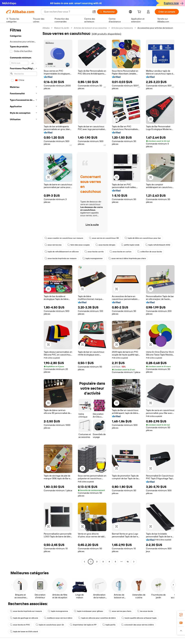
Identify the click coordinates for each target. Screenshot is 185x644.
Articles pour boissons (122, 28)
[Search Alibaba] (67, 12)
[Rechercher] (107, 12)
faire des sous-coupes (78, 245)
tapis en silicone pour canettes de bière (97, 618)
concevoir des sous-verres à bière (137, 625)
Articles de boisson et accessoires (90, 28)
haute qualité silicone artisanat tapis (139, 618)
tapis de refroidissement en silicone (62, 252)
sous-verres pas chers (120, 611)
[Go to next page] (134, 562)
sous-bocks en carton (120, 252)
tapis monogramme (92, 258)
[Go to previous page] (84, 562)
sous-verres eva (53, 245)
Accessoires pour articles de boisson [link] (155, 28)
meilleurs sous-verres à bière (58, 618)
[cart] (140, 12)
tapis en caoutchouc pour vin (50, 625)
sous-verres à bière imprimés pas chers (127, 258)
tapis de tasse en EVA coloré (24, 632)
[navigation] (23, 295)
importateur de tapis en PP (83, 625)
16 (128, 562)
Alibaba (46, 28)
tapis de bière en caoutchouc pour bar (143, 238)
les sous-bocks (145, 611)
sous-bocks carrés (94, 252)
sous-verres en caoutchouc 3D (104, 238)
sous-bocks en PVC (20, 625)
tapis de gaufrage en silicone (24, 618)
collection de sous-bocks (150, 252)
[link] (181, 615)
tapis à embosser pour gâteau (88, 611)
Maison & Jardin (62, 28)
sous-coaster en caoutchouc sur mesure (64, 238)
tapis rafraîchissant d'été (158, 245)
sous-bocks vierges (105, 245)
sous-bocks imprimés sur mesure (61, 258)
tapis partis (109, 625)
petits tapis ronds (130, 245)
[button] (94, 12)
